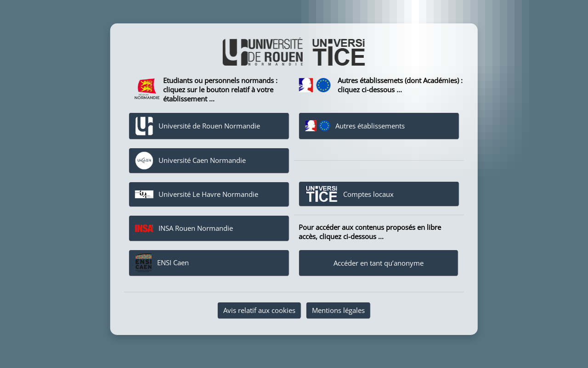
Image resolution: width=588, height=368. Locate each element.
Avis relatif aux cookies (259, 310)
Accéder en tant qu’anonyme (379, 263)
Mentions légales (338, 310)
